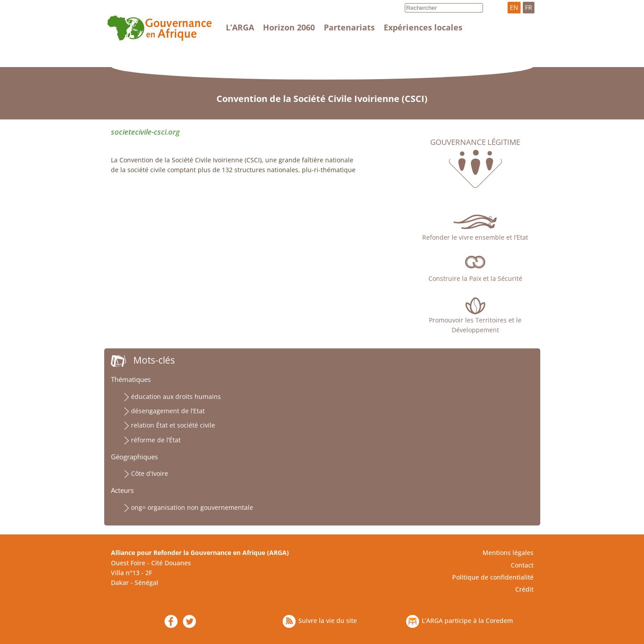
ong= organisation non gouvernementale (192, 507)
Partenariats (349, 27)
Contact (522, 565)
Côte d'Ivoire (150, 473)
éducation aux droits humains (176, 396)
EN (514, 7)
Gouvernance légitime (475, 142)
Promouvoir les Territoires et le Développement (475, 325)
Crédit (524, 589)
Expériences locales (423, 27)
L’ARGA (240, 27)
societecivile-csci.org (145, 132)
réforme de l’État (156, 440)
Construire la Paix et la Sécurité (475, 278)
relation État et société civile (173, 425)
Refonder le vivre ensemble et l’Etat (475, 237)
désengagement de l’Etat (168, 411)
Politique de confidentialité (493, 577)
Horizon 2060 (289, 27)
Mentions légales (508, 553)
